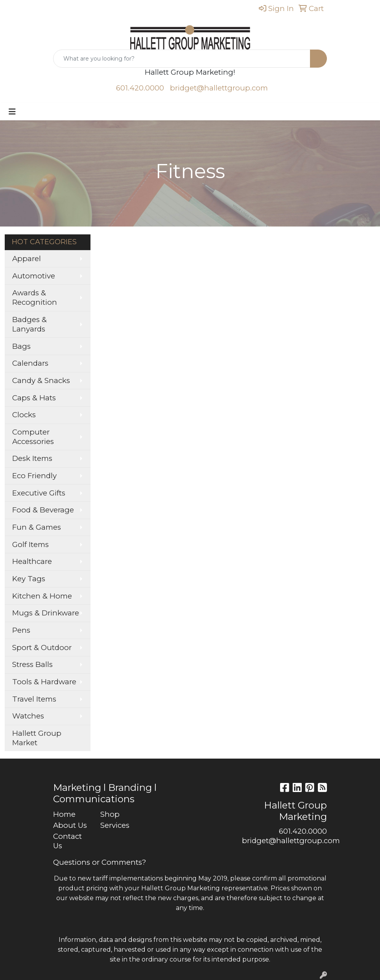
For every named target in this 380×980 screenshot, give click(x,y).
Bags (21, 346)
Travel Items (34, 699)
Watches (28, 716)
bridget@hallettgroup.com (219, 88)
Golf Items (30, 544)
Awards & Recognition (35, 297)
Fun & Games (37, 527)
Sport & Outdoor (42, 647)
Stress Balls (32, 664)
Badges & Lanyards (30, 324)
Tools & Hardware (44, 682)
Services (115, 825)
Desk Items (32, 458)
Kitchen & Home (42, 596)
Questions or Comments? (100, 862)
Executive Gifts (39, 493)
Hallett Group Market (37, 738)
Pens (21, 630)
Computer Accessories (33, 437)
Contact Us (67, 841)
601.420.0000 (140, 88)
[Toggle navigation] (12, 112)
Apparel (27, 259)
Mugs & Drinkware (46, 613)
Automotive (34, 276)
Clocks (24, 415)
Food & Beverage (43, 510)
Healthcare (32, 561)
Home (64, 814)
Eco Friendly (34, 476)
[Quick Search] (182, 59)
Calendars (30, 363)
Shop (110, 814)
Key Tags (29, 579)
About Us (70, 825)
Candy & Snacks (41, 380)
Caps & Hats (34, 398)
